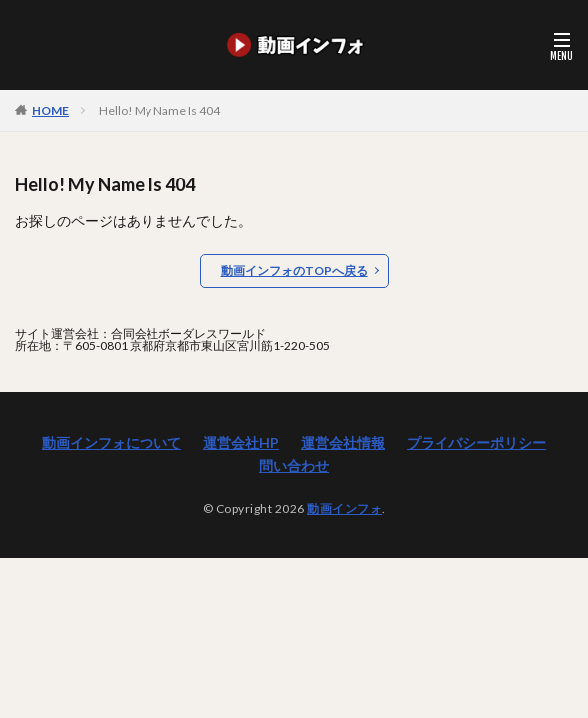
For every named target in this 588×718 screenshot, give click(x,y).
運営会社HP (241, 442)
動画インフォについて (112, 442)
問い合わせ (294, 465)
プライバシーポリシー (476, 442)
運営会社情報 (343, 442)
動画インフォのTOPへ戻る (294, 271)
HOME (50, 110)
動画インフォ (344, 508)
